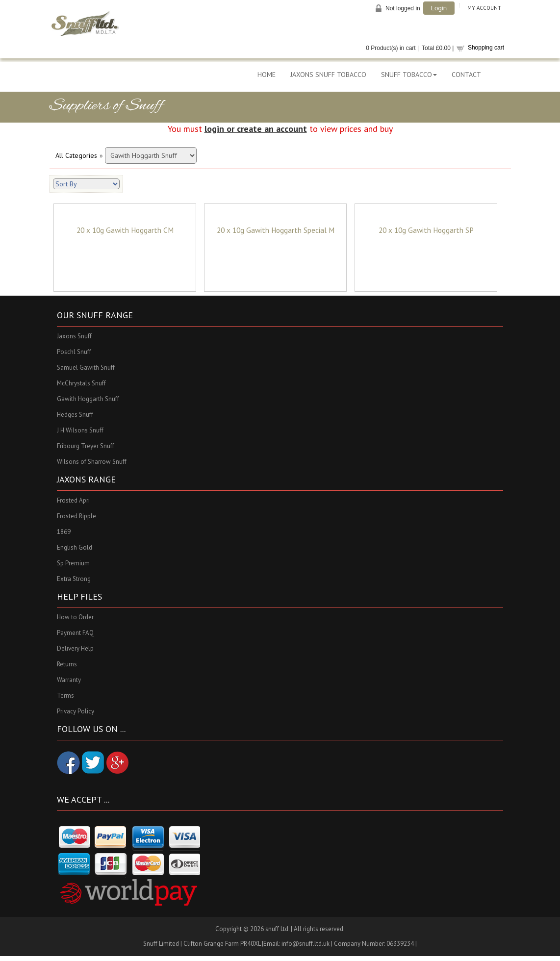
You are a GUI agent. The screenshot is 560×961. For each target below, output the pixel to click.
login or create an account (256, 129)
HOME (267, 75)
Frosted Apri (73, 500)
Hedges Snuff (75, 415)
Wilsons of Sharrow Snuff (92, 462)
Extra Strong (74, 579)
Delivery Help (75, 649)
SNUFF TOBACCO (409, 75)
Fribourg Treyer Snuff (86, 446)
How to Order (75, 618)
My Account (484, 8)
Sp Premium (73, 563)
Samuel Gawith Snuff (86, 367)
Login (439, 8)
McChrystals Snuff (81, 383)
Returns (67, 665)
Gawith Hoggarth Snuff (88, 399)
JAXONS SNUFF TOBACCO (328, 75)
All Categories (76, 155)
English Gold (75, 547)
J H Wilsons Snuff (80, 430)
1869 (64, 532)
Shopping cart (486, 48)
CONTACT (466, 75)
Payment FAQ (75, 633)
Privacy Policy (76, 712)
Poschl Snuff (74, 352)
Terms (65, 696)
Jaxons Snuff (74, 336)
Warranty (69, 680)
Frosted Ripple (76, 516)
